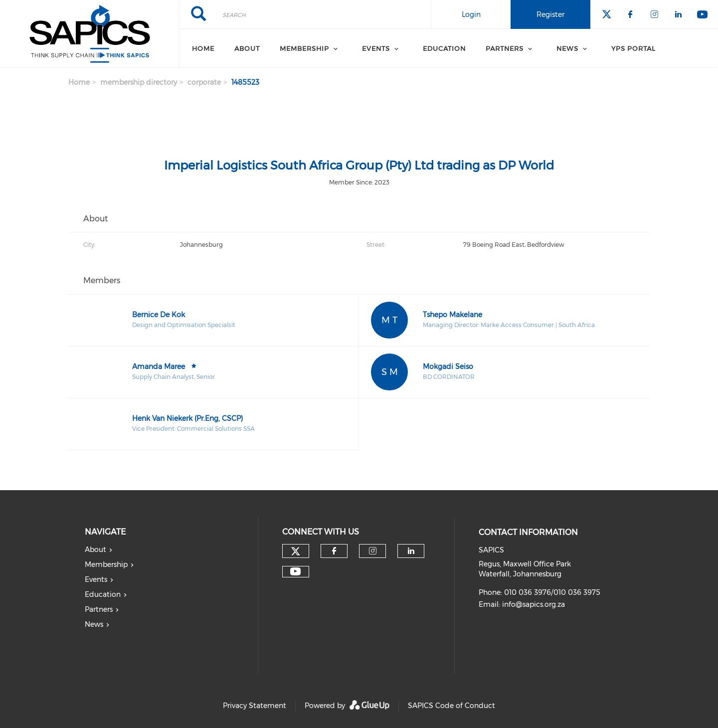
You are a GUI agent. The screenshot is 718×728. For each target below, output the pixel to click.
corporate (204, 82)
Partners (99, 609)
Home (203, 48)
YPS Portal (633, 48)
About (247, 48)
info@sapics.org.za (534, 604)
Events (376, 48)
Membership (304, 48)
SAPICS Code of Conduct (451, 706)
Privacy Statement (255, 706)
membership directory (139, 82)
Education (444, 48)
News (94, 624)
